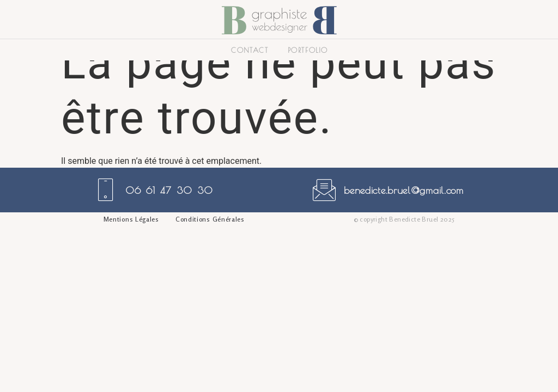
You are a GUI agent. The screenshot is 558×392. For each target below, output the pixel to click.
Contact (250, 50)
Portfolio (308, 50)
